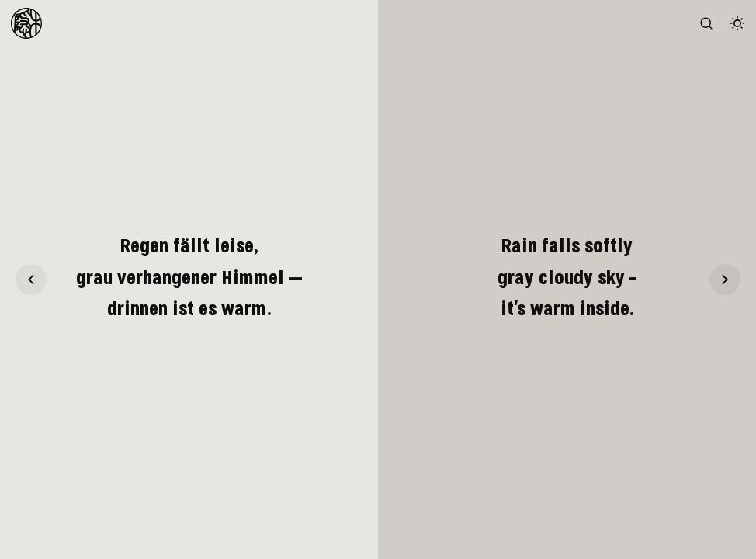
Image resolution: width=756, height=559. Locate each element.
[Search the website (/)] (706, 23)
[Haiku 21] (725, 279)
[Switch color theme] (737, 23)
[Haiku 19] (31, 279)
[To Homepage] (26, 23)
